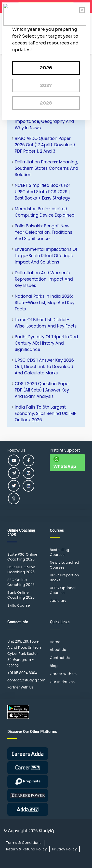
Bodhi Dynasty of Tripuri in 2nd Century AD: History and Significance (46, 343)
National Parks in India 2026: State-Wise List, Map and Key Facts (45, 303)
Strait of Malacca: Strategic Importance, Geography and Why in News (44, 121)
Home (55, 642)
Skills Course (19, 605)
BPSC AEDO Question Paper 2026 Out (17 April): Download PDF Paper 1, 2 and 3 (45, 145)
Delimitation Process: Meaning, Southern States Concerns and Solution (46, 168)
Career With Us (63, 674)
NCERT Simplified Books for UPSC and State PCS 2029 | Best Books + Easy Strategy (42, 192)
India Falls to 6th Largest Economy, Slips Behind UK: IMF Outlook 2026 (45, 413)
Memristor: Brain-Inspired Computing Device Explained (45, 212)
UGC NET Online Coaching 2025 (21, 570)
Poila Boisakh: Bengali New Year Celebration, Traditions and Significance (43, 232)
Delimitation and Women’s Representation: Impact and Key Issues (44, 279)
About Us (58, 650)
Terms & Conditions (24, 843)
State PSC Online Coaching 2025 (22, 557)
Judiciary (58, 601)
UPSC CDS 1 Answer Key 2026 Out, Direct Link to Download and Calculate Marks (44, 367)
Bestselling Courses (59, 552)
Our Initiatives (62, 682)
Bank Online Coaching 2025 (21, 595)
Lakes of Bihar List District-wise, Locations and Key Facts (46, 323)
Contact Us (60, 658)
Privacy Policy (65, 849)
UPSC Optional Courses (63, 590)
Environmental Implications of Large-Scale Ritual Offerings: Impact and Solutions (46, 256)
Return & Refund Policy (26, 849)
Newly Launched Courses (65, 565)
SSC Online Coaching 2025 (21, 582)
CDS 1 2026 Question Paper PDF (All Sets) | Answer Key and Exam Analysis (42, 390)
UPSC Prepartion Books (64, 578)
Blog (54, 666)
